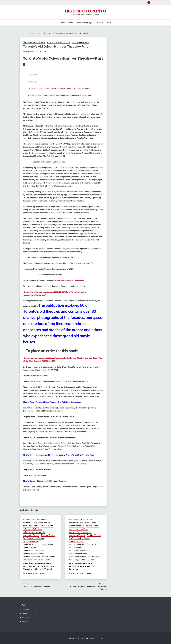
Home (62, 23)
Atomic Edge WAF (76, 638)
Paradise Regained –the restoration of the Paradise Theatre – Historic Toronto (39, 566)
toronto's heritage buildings (34, 550)
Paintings (100, 23)
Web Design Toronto (94, 638)
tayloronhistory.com (31, 541)
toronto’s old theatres (83, 88)
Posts (109, 23)
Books (70, 23)
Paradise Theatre (48, 535)
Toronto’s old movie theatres (62, 88)
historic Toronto (47, 526)
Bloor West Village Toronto (61, 95)
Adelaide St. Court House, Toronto (37, 523)
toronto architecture (31, 544)
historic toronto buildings (33, 529)
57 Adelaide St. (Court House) (35, 520)
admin (44, 51)
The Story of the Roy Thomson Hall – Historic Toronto (82, 566)
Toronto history (47, 544)
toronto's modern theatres (33, 554)
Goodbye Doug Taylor (84, 23)
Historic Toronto (86, 11)
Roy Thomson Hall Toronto (34, 538)
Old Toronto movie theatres (34, 42)
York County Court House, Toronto (36, 560)
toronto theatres (30, 547)
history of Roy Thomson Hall (34, 532)
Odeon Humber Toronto (82, 95)
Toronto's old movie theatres (58, 42)
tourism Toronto (49, 557)
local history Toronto (31, 535)
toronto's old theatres (80, 42)
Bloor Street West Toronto (38, 95)
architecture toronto (31, 526)
